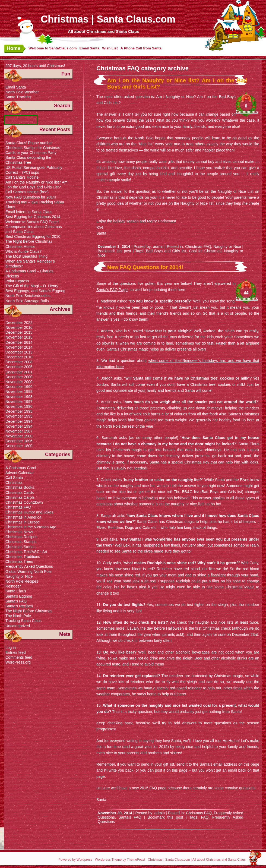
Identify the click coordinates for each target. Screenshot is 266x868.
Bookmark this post (114, 251)
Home (14, 48)
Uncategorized (18, 626)
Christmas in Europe (23, 522)
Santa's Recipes (19, 606)
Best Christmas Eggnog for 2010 (33, 236)
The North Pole (18, 616)
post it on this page (171, 770)
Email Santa (89, 48)
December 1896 (19, 441)
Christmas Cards (20, 493)
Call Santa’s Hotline (22, 177)
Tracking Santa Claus (23, 621)
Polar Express (17, 281)
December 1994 (19, 421)
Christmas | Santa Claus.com (108, 19)
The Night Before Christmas (29, 241)
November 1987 (19, 431)
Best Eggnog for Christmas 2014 (33, 217)
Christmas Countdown (24, 502)
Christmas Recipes (21, 537)
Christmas (14, 482)
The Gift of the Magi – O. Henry (32, 286)
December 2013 (19, 352)
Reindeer (13, 586)
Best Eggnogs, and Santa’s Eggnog (35, 291)
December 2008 (19, 362)
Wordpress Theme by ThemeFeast (120, 860)
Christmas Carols (20, 497)
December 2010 (19, 357)
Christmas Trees (19, 561)
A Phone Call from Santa (141, 48)
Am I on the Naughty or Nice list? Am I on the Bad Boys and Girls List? (177, 83)
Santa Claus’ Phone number (29, 143)
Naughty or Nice (227, 247)
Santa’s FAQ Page (112, 290)
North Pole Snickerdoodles (28, 296)
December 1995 (19, 411)
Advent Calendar (20, 473)
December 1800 (19, 446)
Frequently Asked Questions (29, 566)
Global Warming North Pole (28, 572)
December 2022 (19, 323)
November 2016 (19, 327)
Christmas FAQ (198, 247)
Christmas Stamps (21, 542)
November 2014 (19, 347)
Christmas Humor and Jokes (29, 512)
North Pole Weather (22, 92)
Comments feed (19, 657)
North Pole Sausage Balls (27, 301)
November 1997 (19, 402)
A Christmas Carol (21, 468)
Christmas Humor (20, 247)
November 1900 (19, 436)
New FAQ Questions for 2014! (145, 267)
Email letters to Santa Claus (29, 212)
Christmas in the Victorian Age (31, 527)
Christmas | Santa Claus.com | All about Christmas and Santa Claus (197, 860)
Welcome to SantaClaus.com (53, 48)
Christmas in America (23, 517)
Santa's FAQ (130, 817)
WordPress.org (18, 662)
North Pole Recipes (22, 581)
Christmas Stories (20, 547)
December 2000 (19, 377)
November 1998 (19, 397)
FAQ (205, 817)
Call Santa (14, 478)
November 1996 (19, 406)
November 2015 (19, 337)
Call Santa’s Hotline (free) (27, 192)
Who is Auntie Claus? (23, 251)
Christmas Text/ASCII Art (26, 552)
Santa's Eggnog (19, 596)
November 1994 (19, 426)
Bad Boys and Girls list (166, 251)
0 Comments (246, 109)
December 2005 (19, 367)
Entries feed (16, 652)
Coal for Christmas (205, 251)
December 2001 (19, 372)
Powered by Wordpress (75, 860)
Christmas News (19, 532)
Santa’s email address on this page (229, 764)
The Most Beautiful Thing (26, 256)
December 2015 (19, 332)
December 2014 (19, 342)
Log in (11, 648)
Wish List (110, 48)
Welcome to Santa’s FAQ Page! (32, 222)
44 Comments (246, 296)
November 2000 (19, 382)
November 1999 (19, 392)
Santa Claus (16, 591)
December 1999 (19, 387)
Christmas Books (20, 487)
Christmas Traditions (23, 557)
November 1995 (19, 416)
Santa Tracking (18, 97)
